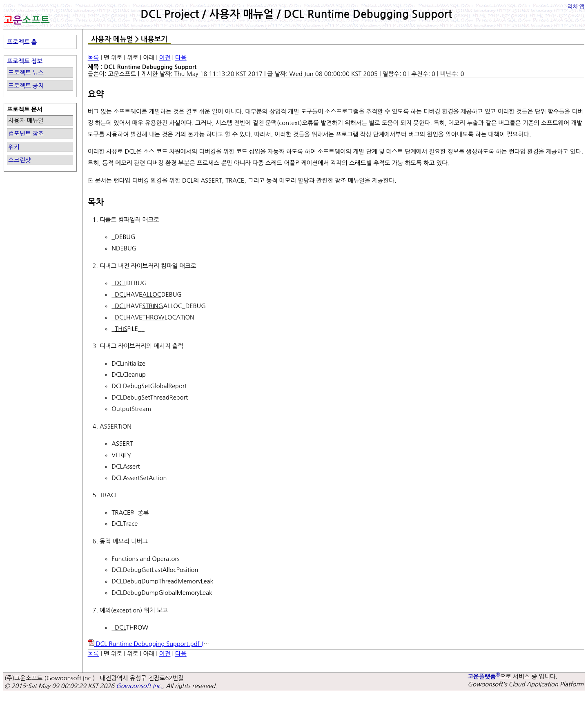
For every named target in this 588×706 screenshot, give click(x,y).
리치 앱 (576, 7)
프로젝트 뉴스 (26, 73)
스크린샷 (19, 160)
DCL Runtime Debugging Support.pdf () (156, 644)
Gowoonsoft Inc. (139, 686)
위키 (14, 147)
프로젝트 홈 (22, 42)
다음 (181, 57)
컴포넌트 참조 (26, 133)
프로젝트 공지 (26, 86)
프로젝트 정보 (25, 61)
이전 (165, 57)
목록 (94, 57)
